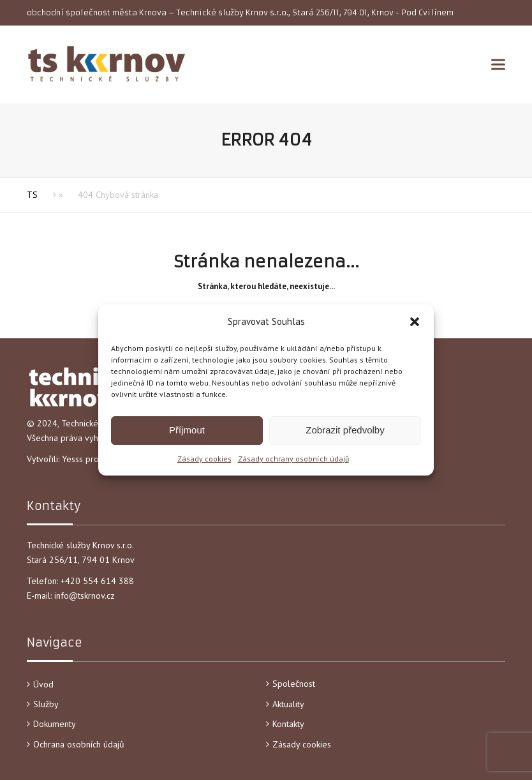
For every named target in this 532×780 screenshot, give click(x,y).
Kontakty (288, 724)
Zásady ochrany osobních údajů (293, 459)
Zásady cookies (204, 459)
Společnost (294, 684)
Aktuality (288, 704)
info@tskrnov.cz (85, 596)
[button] (415, 322)
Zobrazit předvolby (345, 430)
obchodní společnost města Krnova (97, 12)
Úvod (43, 684)
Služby (46, 704)
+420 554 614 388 (99, 581)
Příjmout (187, 430)
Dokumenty (55, 724)
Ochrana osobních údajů (79, 744)
